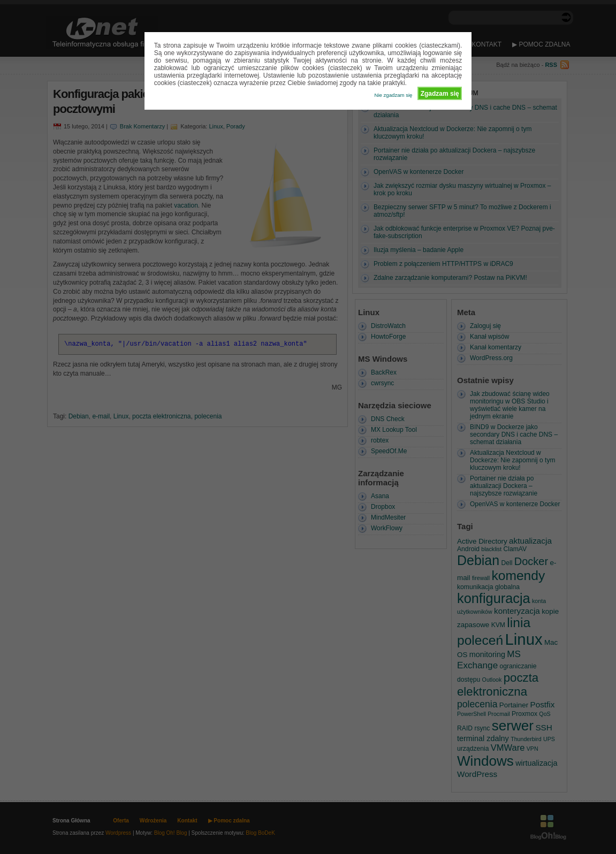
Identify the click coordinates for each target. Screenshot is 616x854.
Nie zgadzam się (394, 95)
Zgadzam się (440, 94)
